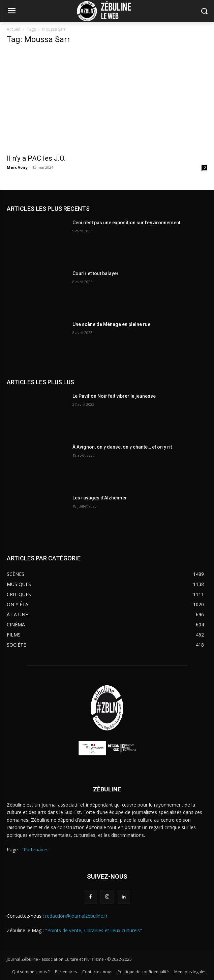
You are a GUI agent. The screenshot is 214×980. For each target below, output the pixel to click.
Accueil (13, 29)
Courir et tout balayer (96, 273)
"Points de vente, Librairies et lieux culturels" (94, 930)
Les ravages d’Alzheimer (100, 498)
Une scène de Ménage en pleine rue (111, 324)
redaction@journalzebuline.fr (76, 916)
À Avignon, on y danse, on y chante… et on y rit (122, 447)
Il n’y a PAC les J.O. (36, 158)
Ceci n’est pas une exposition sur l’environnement (126, 223)
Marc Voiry (17, 167)
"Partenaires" (36, 850)
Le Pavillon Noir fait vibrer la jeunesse (114, 396)
